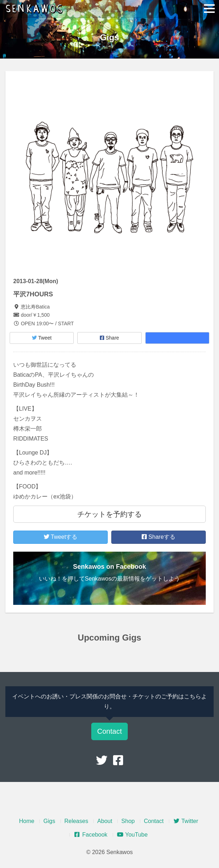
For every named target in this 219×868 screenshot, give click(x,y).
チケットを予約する (109, 514)
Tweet (42, 338)
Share (109, 338)
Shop (128, 821)
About (105, 821)
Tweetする (61, 537)
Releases (76, 821)
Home (27, 821)
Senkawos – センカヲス (36, 9)
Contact (110, 731)
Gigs (49, 821)
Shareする (158, 537)
